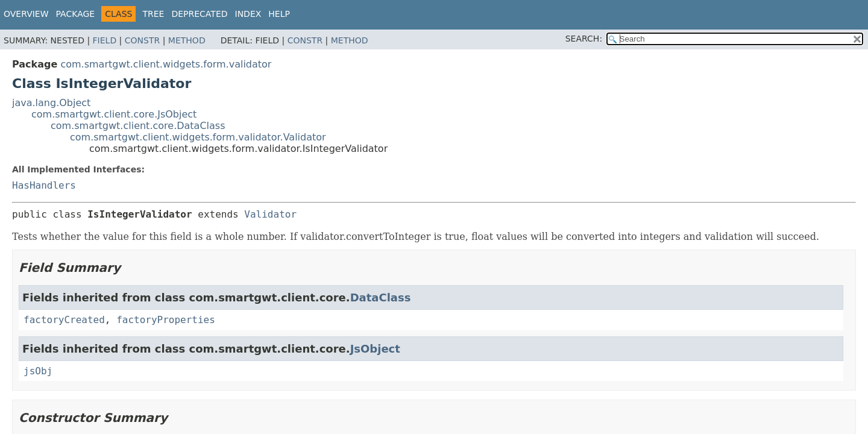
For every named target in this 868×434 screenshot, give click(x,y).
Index (248, 14)
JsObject (375, 349)
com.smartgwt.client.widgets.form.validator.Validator (198, 137)
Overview (26, 14)
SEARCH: (584, 39)
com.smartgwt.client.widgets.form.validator (166, 64)
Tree (153, 14)
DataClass (381, 297)
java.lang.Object (51, 103)
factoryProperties (166, 320)
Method (187, 40)
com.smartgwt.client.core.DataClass (138, 126)
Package (76, 14)
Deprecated (199, 14)
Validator (270, 214)
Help (279, 14)
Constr (142, 40)
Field (105, 40)
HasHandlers (44, 185)
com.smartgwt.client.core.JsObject (114, 114)
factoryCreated (64, 320)
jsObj (38, 371)
